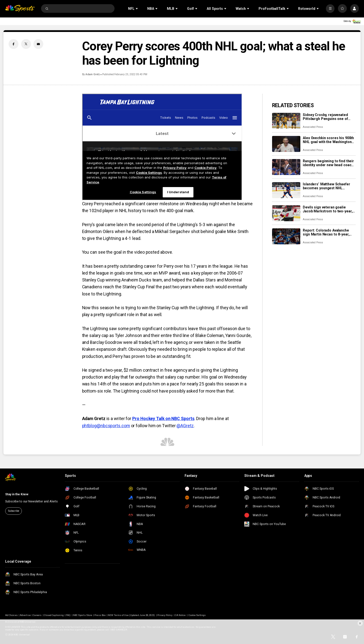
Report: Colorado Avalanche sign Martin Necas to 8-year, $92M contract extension (326, 232)
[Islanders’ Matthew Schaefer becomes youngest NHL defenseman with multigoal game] (286, 190)
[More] (330, 8)
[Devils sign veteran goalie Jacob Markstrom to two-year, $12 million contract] (286, 213)
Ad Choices (11, 615)
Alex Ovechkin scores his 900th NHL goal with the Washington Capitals (328, 140)
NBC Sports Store (83, 615)
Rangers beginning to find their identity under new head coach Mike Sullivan (328, 163)
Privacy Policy (165, 615)
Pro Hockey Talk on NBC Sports (163, 419)
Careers (37, 615)
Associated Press (313, 127)
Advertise (25, 615)
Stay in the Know (17, 494)
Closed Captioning (54, 615)
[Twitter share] (26, 44)
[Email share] (38, 44)
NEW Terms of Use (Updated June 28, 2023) (131, 615)
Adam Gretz (93, 74)
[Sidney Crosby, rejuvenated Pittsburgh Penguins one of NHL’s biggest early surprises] (286, 121)
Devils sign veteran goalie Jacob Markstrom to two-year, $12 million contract (328, 209)
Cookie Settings (197, 615)
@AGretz (185, 426)
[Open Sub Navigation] (137, 8)
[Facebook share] (14, 44)
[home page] (20, 8)
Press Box (100, 615)
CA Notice (180, 615)
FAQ (68, 615)
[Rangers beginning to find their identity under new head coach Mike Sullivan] (286, 167)
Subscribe (14, 511)
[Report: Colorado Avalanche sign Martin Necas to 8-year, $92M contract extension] (286, 236)
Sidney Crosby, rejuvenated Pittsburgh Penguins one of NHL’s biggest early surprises (327, 117)
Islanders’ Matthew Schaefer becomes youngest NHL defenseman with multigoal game (326, 186)
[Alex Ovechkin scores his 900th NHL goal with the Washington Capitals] (286, 144)
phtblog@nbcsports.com (106, 426)
